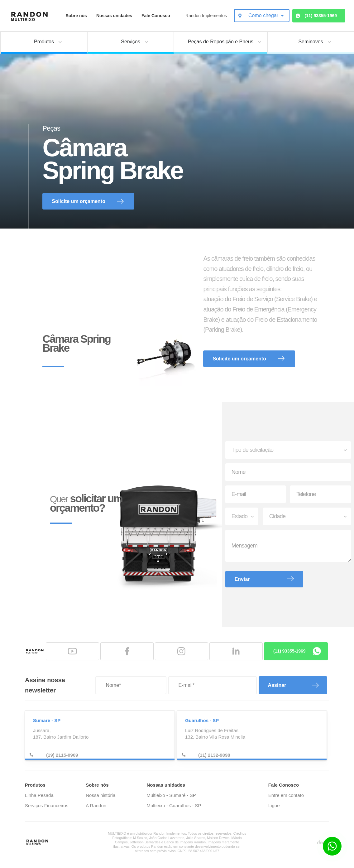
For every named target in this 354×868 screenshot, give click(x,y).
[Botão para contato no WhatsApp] (332, 846)
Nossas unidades (114, 16)
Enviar (242, 579)
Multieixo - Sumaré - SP (171, 795)
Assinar (277, 685)
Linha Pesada (39, 795)
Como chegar (264, 15)
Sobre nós (76, 16)
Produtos (35, 785)
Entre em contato (286, 795)
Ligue (274, 805)
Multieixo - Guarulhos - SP (174, 805)
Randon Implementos (206, 16)
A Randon (96, 805)
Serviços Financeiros (47, 805)
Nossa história (100, 795)
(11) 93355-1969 (321, 16)
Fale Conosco (156, 16)
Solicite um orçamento (79, 201)
